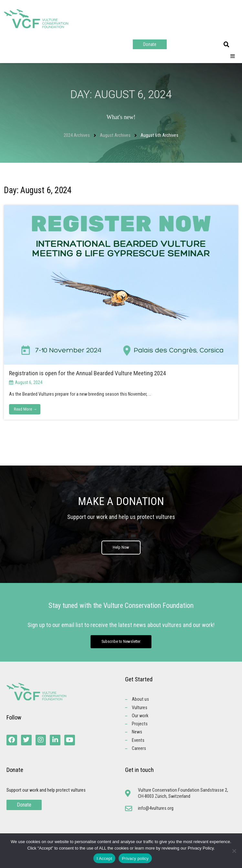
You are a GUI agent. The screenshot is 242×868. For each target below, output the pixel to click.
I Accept (104, 858)
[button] (226, 45)
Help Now (121, 548)
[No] (234, 851)
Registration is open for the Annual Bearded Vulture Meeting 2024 (88, 373)
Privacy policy (135, 858)
